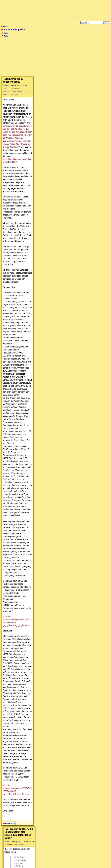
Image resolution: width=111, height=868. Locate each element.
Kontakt (26, 860)
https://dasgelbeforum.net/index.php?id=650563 (39, 593)
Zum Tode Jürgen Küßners (46, 40)
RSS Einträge (7, 860)
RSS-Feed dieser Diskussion (101, 842)
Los (106, 23)
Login (5, 26)
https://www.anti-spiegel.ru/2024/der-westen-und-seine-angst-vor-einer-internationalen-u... (64, 783)
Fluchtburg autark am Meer (24, 40)
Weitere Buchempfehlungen (61, 42)
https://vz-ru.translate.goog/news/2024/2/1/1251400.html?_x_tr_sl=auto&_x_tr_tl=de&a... (42, 239)
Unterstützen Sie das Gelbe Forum (15, 42)
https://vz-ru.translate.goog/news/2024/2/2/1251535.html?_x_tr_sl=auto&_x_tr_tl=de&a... (42, 297)
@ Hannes (39, 329)
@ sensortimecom (46, 574)
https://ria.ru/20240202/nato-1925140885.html (32, 347)
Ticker (5, 36)
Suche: (77, 23)
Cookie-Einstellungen (101, 42)
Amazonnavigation (83, 42)
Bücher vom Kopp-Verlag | (69, 40)
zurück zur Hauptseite (13, 30)
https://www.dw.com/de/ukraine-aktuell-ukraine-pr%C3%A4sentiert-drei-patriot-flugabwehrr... (52, 496)
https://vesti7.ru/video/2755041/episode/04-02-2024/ (61, 629)
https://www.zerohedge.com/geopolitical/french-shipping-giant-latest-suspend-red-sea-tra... (52, 363)
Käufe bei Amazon (41, 42)
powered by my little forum (55, 864)
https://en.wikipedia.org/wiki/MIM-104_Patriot (31, 537)
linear (5, 33)
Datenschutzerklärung (89, 40)
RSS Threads (17, 860)
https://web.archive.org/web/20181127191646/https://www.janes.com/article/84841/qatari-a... (53, 515)
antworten (10, 320)
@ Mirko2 (41, 388)
